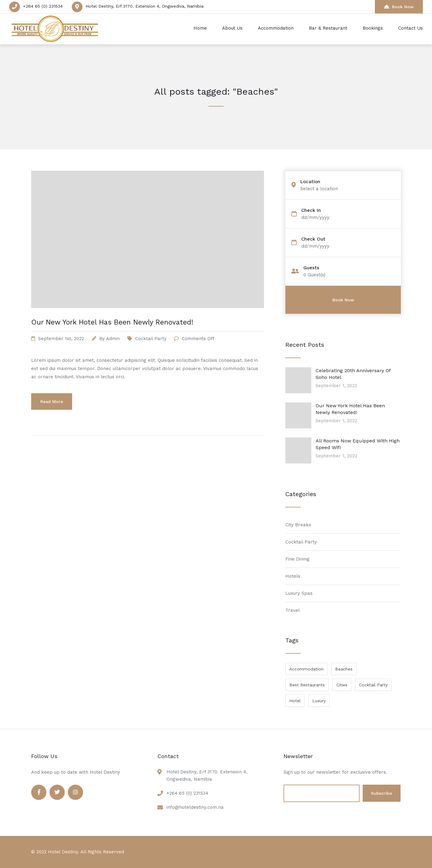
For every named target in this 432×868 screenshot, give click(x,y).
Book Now (399, 7)
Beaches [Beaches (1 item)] (344, 669)
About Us (232, 28)
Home (200, 28)
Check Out (313, 239)
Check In (311, 211)
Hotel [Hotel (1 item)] (295, 701)
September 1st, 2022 (61, 339)
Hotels (293, 576)
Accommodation (276, 28)
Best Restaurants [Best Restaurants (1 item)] (307, 685)
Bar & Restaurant (328, 28)
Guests (311, 268)
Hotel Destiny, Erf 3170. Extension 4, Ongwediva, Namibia (145, 6)
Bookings (373, 28)
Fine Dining (297, 559)
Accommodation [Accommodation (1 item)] (306, 669)
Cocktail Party (151, 339)
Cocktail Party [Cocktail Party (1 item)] (373, 685)
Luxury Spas (299, 593)
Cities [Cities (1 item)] (342, 685)
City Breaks (298, 525)
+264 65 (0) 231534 (43, 6)
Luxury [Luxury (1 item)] (319, 701)
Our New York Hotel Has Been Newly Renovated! (112, 322)
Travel (293, 610)
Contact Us (410, 28)
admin (113, 339)
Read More (52, 401)
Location (310, 182)
